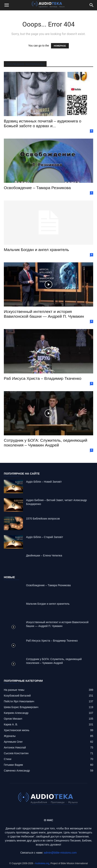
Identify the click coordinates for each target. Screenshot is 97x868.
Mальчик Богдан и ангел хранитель (36, 250)
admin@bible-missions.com (60, 853)
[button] (7, 5)
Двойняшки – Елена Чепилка (44, 555)
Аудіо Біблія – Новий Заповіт (44, 482)
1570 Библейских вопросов (43, 519)
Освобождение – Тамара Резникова (37, 188)
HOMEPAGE (60, 46)
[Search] (92, 5)
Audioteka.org (42, 863)
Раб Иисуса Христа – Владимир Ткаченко (43, 378)
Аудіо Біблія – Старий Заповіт (45, 537)
